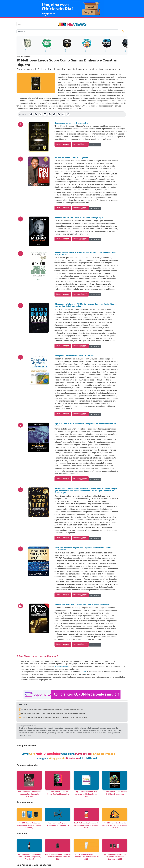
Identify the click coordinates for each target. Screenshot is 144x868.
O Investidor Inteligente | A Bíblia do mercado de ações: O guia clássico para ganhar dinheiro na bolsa (86, 305)
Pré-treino (73, 758)
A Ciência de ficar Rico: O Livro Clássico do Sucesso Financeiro (82, 605)
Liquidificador (90, 758)
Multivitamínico (48, 754)
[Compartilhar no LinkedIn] (45, 114)
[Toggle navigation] (19, 24)
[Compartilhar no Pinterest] (54, 114)
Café (32, 754)
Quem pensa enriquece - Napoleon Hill (71, 123)
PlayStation (83, 754)
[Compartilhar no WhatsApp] (31, 114)
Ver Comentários (95, 145)
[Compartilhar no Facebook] (36, 114)
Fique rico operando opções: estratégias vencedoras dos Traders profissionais (83, 549)
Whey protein (57, 758)
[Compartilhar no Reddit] (59, 114)
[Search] (67, 31)
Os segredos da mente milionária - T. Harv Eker (75, 356)
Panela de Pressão (103, 754)
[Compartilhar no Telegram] (50, 114)
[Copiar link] (68, 114)
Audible (83, 672)
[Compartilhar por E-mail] (63, 114)
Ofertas (63, 144)
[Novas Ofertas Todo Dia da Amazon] (72, 8)
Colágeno (43, 758)
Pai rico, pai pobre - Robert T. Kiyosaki (71, 158)
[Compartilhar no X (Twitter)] (40, 114)
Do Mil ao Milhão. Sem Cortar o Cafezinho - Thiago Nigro (79, 218)
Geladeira (68, 754)
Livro (25, 754)
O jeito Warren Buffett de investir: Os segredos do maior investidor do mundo (85, 425)
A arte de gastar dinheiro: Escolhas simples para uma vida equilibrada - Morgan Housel (85, 253)
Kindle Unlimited (61, 667)
